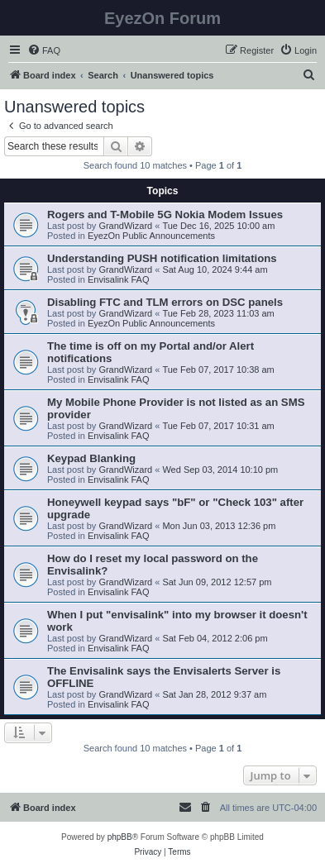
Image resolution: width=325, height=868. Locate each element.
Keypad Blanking (91, 458)
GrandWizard (125, 226)
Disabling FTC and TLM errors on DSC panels (165, 302)
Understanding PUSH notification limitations (162, 258)
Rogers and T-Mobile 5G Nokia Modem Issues (165, 215)
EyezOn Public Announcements (151, 236)
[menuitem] (44, 50)
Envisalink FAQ (119, 279)
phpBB (120, 837)
